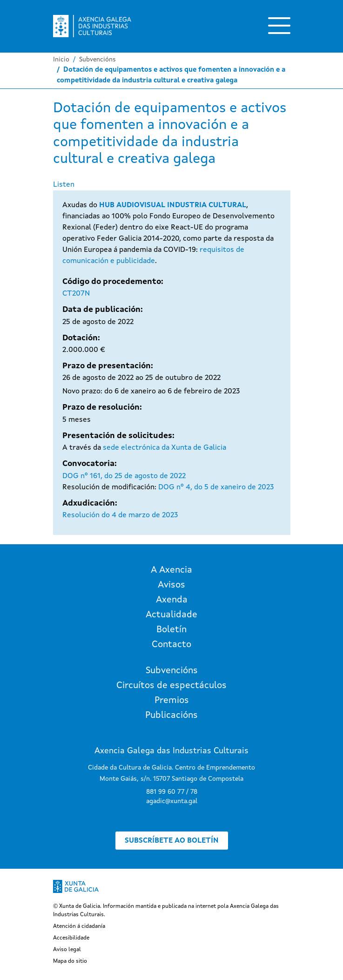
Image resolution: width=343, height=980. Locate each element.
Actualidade (171, 615)
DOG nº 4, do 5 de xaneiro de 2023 (216, 487)
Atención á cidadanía (79, 926)
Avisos (171, 585)
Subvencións (98, 60)
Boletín (171, 630)
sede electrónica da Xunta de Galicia (165, 448)
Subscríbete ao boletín (172, 841)
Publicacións (171, 716)
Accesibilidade (71, 938)
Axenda (172, 600)
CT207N (76, 294)
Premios (172, 701)
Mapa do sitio (70, 961)
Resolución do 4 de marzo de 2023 (120, 515)
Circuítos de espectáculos (171, 686)
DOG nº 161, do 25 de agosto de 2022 (124, 476)
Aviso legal (67, 950)
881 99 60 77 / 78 (172, 792)
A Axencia (171, 570)
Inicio (61, 60)
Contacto (171, 645)
